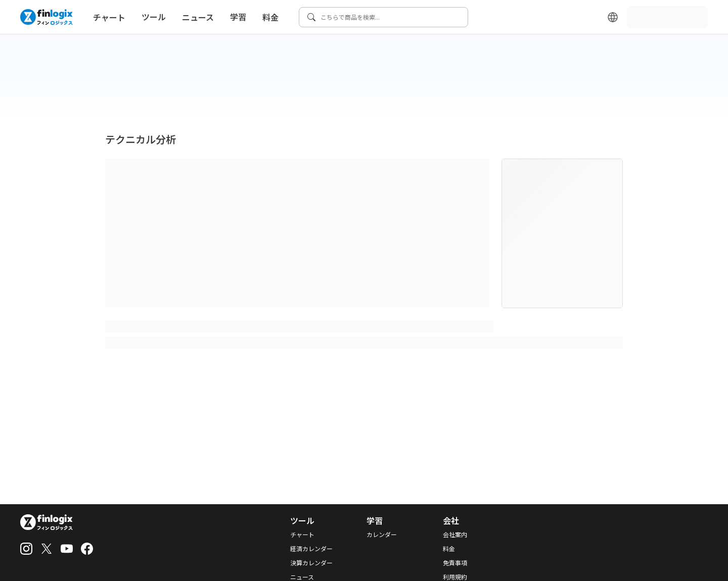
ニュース (198, 17)
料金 (270, 17)
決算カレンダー (311, 563)
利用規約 (455, 577)
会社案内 (455, 535)
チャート (109, 17)
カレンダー (382, 535)
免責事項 (455, 563)
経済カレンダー (311, 549)
